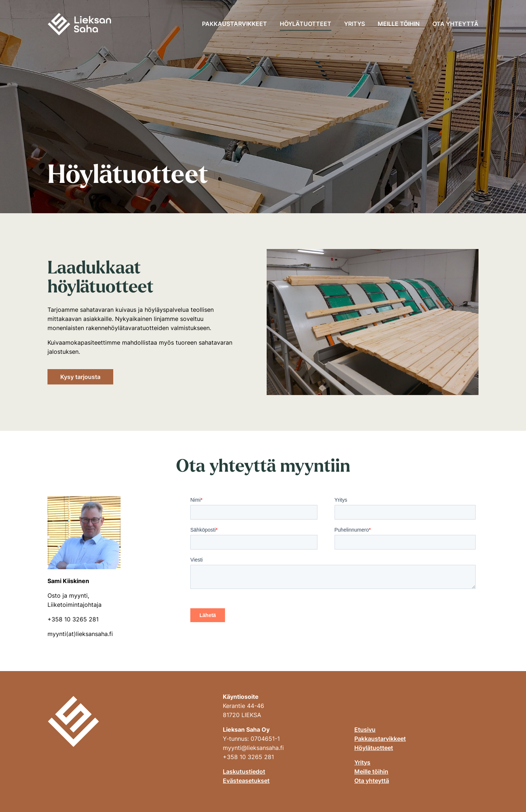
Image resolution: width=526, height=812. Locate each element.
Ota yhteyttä (456, 24)
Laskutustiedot (244, 771)
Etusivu (365, 729)
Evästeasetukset (246, 781)
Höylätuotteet (306, 24)
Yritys (355, 24)
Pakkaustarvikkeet (235, 24)
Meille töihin (399, 24)
